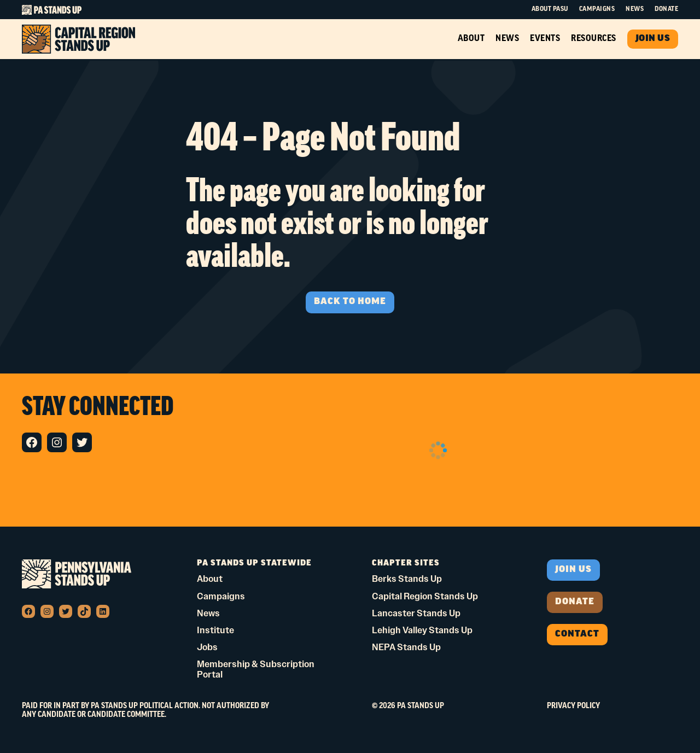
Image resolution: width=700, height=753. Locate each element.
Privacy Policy (573, 706)
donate (575, 602)
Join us (573, 570)
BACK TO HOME (350, 302)
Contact (577, 634)
